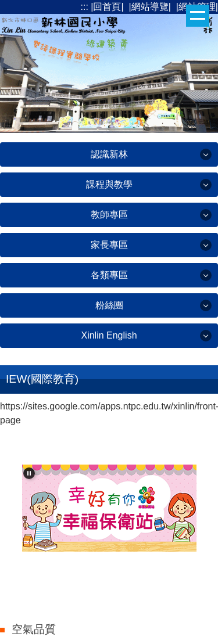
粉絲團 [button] (109, 305)
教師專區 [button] (109, 215)
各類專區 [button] (109, 275)
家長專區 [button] (109, 245)
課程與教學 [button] (109, 184)
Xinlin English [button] (109, 335)
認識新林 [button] (109, 154)
